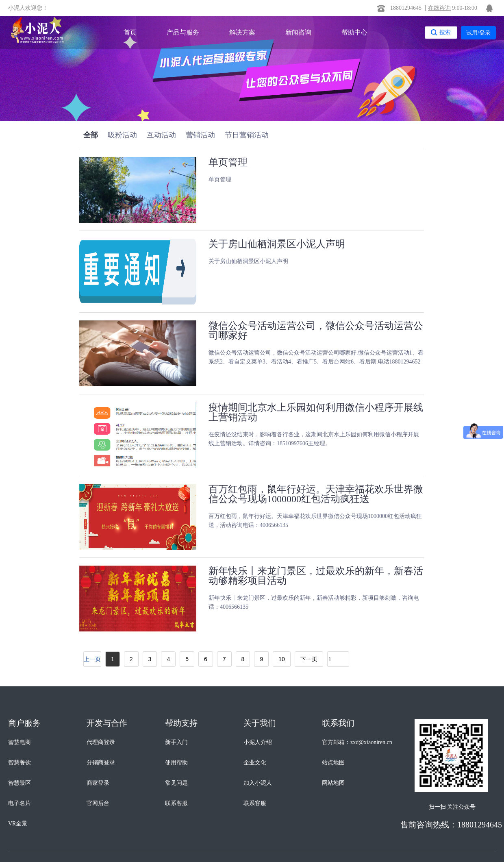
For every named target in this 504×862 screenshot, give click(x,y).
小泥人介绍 (258, 742)
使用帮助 (176, 763)
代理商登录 (101, 742)
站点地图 (333, 763)
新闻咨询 (298, 32)
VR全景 (18, 824)
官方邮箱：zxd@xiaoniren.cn (357, 742)
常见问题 (176, 783)
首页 (130, 32)
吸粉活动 (122, 135)
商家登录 (98, 783)
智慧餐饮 (20, 763)
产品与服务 (183, 32)
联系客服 (176, 803)
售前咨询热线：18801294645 (451, 825)
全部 (91, 135)
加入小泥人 (258, 783)
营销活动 (200, 135)
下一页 (309, 659)
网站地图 (333, 783)
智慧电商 (20, 742)
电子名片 (20, 803)
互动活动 (161, 135)
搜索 (445, 32)
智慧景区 (20, 783)
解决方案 (242, 32)
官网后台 (98, 803)
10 (282, 659)
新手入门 (176, 742)
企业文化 (255, 763)
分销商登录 (101, 763)
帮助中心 (354, 32)
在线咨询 (439, 8)
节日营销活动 (247, 135)
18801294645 (406, 8)
